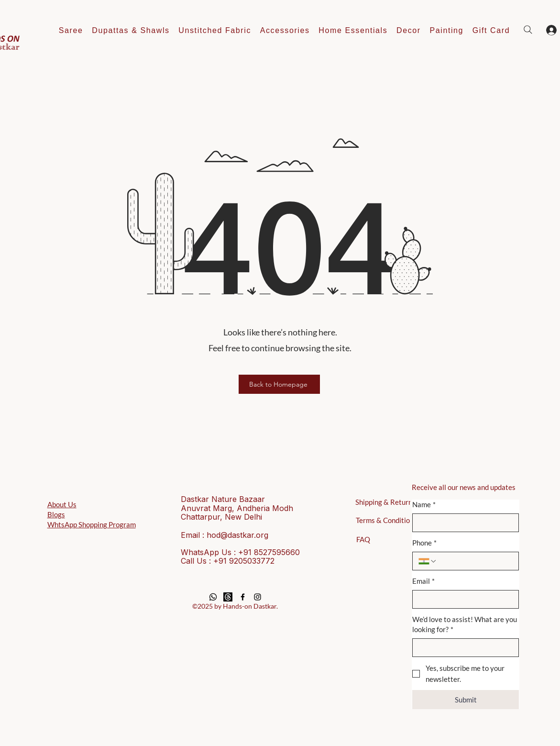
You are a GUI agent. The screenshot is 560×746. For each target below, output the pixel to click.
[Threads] (228, 597)
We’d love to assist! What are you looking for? (465, 625)
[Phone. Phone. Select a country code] (428, 561)
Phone (424, 543)
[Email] (463, 599)
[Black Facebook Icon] (243, 597)
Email (423, 581)
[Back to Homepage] (279, 384)
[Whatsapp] (213, 597)
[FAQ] (363, 539)
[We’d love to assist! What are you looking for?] (463, 648)
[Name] (463, 523)
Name (424, 505)
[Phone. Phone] (475, 561)
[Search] (528, 30)
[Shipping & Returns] (388, 502)
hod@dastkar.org (237, 535)
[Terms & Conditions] (388, 520)
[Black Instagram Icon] (258, 597)
